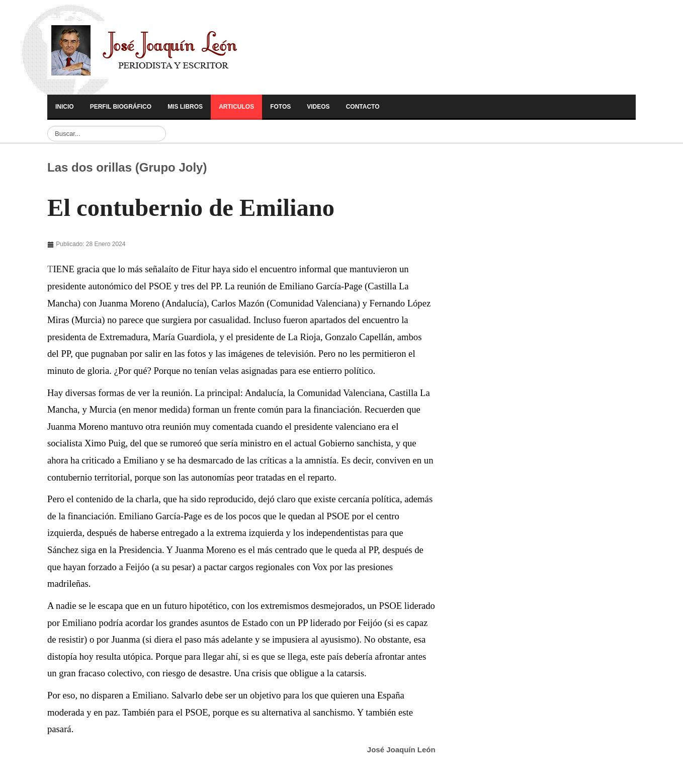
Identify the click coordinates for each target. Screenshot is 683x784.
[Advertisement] (524, 303)
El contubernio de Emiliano (191, 208)
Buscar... (48, 126)
